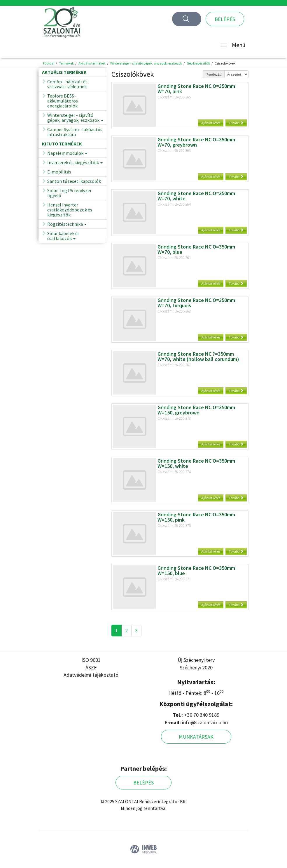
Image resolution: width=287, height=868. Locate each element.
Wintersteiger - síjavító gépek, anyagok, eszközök (146, 63)
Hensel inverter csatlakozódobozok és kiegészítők (70, 210)
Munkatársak (196, 737)
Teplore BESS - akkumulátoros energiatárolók (63, 101)
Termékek (66, 63)
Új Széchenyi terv (196, 660)
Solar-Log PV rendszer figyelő (69, 193)
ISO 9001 (91, 660)
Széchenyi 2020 (196, 668)
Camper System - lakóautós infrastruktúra (75, 132)
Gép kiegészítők (198, 63)
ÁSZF (91, 668)
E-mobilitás (59, 172)
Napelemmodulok (67, 154)
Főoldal (49, 63)
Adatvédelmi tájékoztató (91, 675)
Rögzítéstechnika (67, 225)
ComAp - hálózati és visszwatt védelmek (67, 84)
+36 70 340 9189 (202, 715)
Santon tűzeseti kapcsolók (74, 181)
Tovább (236, 123)
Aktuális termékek (92, 63)
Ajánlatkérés (211, 123)
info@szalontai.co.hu (205, 722)
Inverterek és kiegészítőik (75, 163)
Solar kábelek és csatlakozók (63, 237)
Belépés (225, 19)
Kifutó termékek (62, 144)
